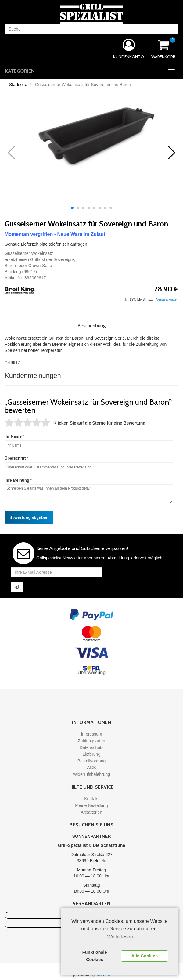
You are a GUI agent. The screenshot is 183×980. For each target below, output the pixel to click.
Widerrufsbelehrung (91, 774)
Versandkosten (167, 299)
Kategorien (20, 71)
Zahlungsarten (91, 741)
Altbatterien (92, 812)
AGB (91, 768)
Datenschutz (91, 747)
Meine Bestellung (91, 805)
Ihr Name (13, 436)
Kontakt (91, 799)
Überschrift (15, 458)
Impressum (91, 734)
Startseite (18, 85)
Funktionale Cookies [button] (95, 956)
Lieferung (91, 754)
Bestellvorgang (92, 761)
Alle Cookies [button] (145, 956)
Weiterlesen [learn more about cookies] (120, 937)
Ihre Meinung (17, 480)
